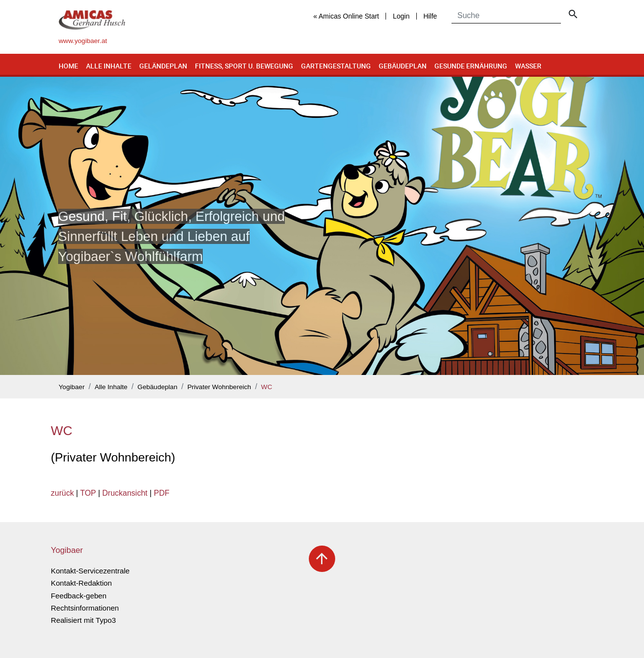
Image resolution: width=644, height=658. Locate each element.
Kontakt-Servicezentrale (90, 571)
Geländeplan (163, 66)
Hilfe (430, 16)
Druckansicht (125, 493)
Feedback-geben (79, 596)
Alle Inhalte (109, 66)
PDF (162, 493)
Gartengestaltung (336, 66)
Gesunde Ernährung (471, 66)
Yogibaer (72, 387)
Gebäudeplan (403, 66)
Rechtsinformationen (85, 608)
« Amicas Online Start (346, 16)
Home (68, 66)
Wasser (528, 66)
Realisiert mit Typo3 (83, 620)
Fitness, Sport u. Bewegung (244, 66)
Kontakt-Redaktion (81, 583)
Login (401, 16)
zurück (62, 493)
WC (267, 387)
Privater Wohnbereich (219, 387)
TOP (88, 493)
